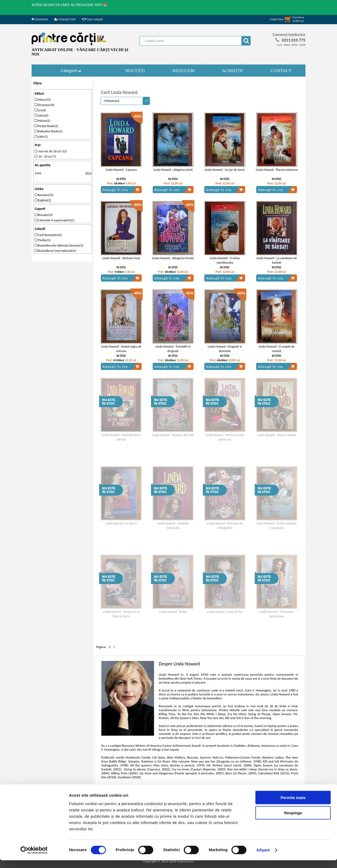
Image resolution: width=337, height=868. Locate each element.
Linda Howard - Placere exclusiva (277, 170)
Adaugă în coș (121, 190)
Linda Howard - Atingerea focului (173, 258)
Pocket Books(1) (46, 126)
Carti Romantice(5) (48, 235)
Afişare (263, 858)
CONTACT (281, 71)
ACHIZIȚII (232, 71)
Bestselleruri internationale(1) (55, 251)
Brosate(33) (44, 215)
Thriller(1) (43, 240)
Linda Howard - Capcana (121, 170)
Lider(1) (41, 137)
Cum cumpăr (92, 19)
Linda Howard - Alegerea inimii (173, 170)
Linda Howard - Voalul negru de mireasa (121, 349)
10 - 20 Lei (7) (45, 157)
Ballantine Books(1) (49, 131)
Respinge (293, 821)
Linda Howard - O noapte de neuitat (277, 349)
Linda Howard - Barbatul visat (121, 258)
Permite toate (293, 805)
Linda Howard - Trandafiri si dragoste (173, 349)
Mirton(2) (43, 121)
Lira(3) (40, 110)
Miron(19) (43, 100)
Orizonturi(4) (44, 105)
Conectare (40, 19)
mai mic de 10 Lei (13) (51, 151)
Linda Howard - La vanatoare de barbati (277, 260)
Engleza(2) (43, 200)
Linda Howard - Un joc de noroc (225, 170)
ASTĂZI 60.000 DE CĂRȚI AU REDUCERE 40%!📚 (70, 5)
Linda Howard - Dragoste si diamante (225, 349)
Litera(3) (42, 116)
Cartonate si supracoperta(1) (55, 220)
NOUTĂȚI (135, 71)
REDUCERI (184, 71)
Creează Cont (65, 19)
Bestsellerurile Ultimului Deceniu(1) (59, 245)
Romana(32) (44, 195)
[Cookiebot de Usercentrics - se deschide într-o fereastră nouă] (34, 858)
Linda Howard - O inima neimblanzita (225, 260)
